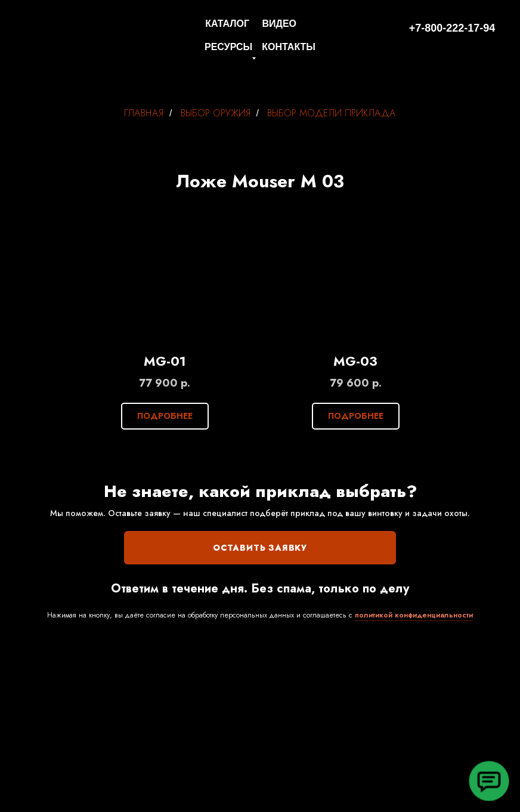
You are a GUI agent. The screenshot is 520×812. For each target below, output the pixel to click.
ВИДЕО (279, 24)
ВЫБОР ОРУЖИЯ (216, 113)
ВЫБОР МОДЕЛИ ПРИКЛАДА (332, 113)
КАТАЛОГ (227, 24)
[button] (489, 781)
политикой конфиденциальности (414, 615)
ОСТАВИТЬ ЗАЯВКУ (260, 548)
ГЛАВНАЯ (144, 113)
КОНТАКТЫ (289, 47)
